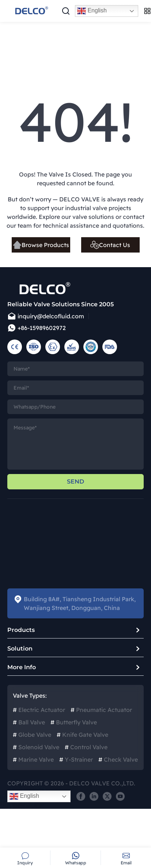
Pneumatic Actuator (101, 710)
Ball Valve (29, 722)
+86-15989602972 (37, 328)
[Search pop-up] (66, 11)
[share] (81, 796)
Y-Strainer (76, 759)
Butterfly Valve (74, 722)
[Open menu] (147, 11)
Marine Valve (33, 759)
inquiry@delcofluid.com (46, 316)
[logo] (31, 11)
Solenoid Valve (36, 747)
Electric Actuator (39, 710)
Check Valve (118, 759)
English (92, 11)
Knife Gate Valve (82, 735)
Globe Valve (32, 735)
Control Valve (86, 747)
